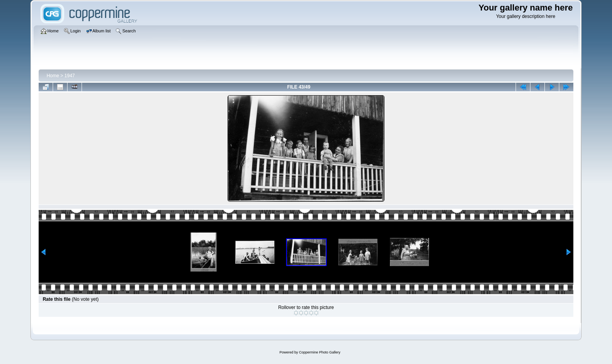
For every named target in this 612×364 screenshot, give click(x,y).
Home (53, 76)
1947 (70, 76)
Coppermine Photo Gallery (320, 352)
